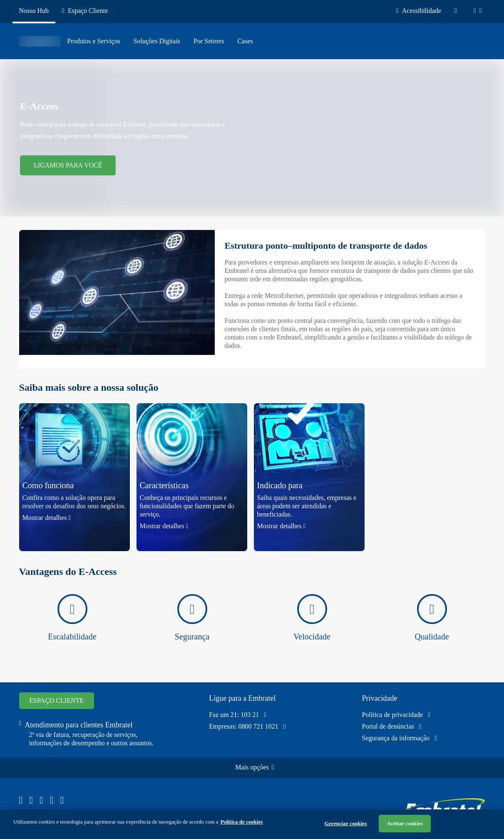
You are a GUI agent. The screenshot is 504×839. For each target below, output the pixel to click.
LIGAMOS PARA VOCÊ (68, 165)
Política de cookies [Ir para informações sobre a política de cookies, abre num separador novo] (242, 822)
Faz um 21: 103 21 (238, 715)
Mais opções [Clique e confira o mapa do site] (254, 767)
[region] (252, 824)
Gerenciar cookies (346, 823)
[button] (74, 477)
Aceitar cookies (405, 823)
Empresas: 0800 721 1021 (247, 727)
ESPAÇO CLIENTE (57, 700)
